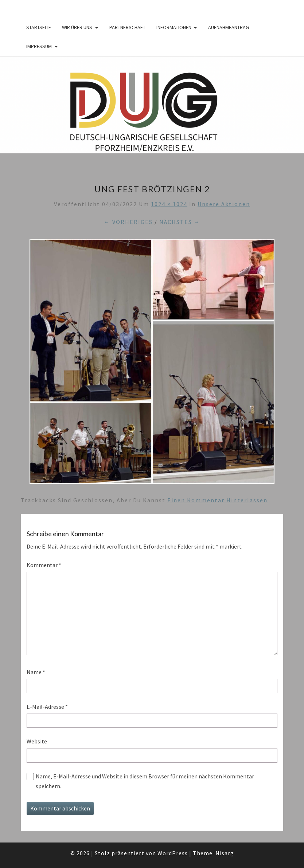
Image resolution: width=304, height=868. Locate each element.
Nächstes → (180, 222)
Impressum (39, 46)
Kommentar (44, 565)
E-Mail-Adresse (47, 707)
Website (37, 741)
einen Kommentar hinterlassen (217, 500)
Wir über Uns (77, 27)
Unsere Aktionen (224, 204)
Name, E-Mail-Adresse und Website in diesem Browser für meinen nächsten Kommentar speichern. (145, 781)
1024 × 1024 (169, 204)
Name (36, 672)
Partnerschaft (127, 27)
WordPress (173, 853)
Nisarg (225, 853)
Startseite (39, 27)
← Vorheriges (128, 222)
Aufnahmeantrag (229, 27)
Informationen (174, 27)
